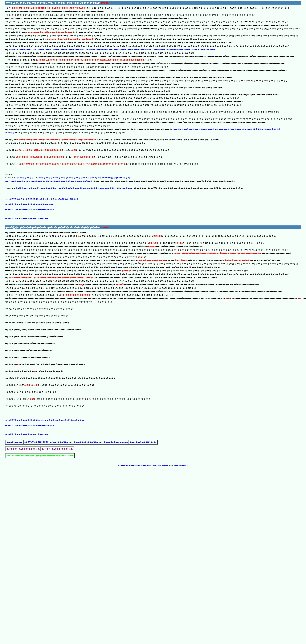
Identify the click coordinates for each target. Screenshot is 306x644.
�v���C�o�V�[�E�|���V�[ (153, 465)
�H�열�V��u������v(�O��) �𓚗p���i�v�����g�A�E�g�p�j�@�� (42, 199)
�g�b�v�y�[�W (14, 442)
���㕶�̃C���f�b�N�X (36, 442)
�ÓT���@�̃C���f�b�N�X (88, 442)
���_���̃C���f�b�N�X (143, 442)
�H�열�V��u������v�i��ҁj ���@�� (27, 218)
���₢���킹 (182, 465)
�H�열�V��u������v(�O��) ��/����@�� (30, 209)
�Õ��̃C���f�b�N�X (61, 442)
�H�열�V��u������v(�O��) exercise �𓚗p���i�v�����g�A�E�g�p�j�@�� (45, 420)
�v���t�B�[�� (126, 465)
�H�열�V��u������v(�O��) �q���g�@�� (29, 204)
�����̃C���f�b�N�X (116, 442)
